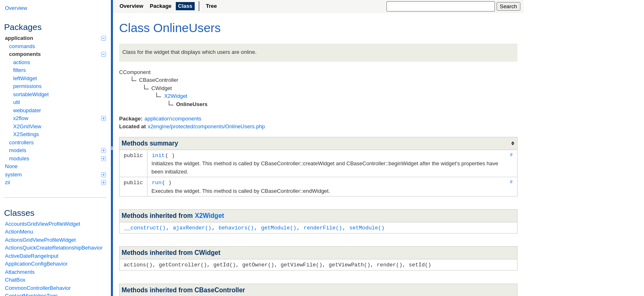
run (157, 182)
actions (22, 62)
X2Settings (26, 134)
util (17, 102)
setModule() (367, 227)
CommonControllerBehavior (38, 288)
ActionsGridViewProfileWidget (40, 240)
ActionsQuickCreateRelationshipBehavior (54, 248)
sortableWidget (31, 94)
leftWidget (25, 78)
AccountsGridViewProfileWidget (43, 224)
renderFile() (323, 227)
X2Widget (210, 215)
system (55, 175)
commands (22, 46)
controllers (21, 142)
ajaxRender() (192, 227)
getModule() (279, 227)
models (57, 150)
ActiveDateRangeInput (32, 256)
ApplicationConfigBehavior (36, 264)
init (158, 155)
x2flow (60, 118)
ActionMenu (19, 232)
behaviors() (236, 227)
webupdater (27, 110)
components (57, 54)
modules (57, 158)
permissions (27, 86)
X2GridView (27, 126)
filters (20, 70)
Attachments (20, 272)
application (55, 38)
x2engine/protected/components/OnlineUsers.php (206, 126)
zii (55, 182)
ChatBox (15, 280)
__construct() (145, 227)
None (11, 166)
